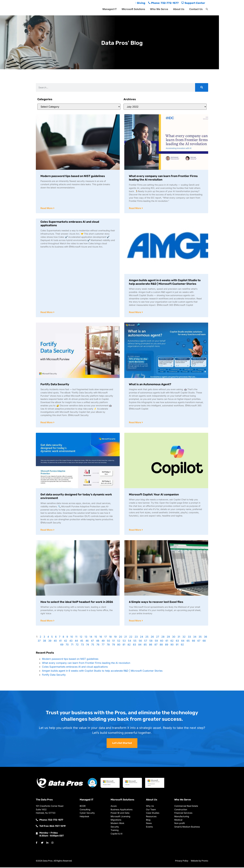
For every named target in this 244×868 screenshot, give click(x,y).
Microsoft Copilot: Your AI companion (154, 495)
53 (124, 641)
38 (44, 641)
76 (98, 645)
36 (206, 637)
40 (55, 641)
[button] (207, 9)
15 (96, 637)
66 (194, 641)
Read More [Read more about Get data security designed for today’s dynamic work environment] (47, 530)
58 (151, 641)
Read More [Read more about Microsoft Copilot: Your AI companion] (135, 530)
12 (81, 637)
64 (183, 641)
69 (62, 645)
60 (162, 641)
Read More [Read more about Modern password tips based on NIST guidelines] (47, 208)
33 (189, 637)
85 (145, 645)
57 (146, 641)
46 (87, 641)
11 (76, 637)
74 (88, 645)
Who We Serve (159, 9)
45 (82, 641)
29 (168, 637)
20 (120, 637)
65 (188, 641)
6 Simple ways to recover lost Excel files (156, 603)
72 (77, 645)
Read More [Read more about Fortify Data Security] (47, 423)
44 (76, 641)
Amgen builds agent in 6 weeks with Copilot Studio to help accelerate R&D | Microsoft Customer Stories (165, 282)
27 (158, 637)
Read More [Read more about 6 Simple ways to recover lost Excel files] (135, 621)
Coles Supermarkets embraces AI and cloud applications (75, 667)
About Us (179, 9)
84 (140, 645)
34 (195, 637)
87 (156, 645)
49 (103, 641)
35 (200, 637)
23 (136, 637)
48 (98, 641)
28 (163, 637)
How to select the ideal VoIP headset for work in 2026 (77, 603)
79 (113, 645)
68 (204, 641)
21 (126, 637)
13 (86, 637)
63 (177, 641)
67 (199, 641)
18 (110, 637)
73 (82, 645)
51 (114, 641)
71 (72, 645)
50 (108, 641)
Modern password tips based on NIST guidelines (73, 176)
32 (184, 637)
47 (92, 641)
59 (156, 641)
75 (93, 645)
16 (101, 637)
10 (72, 637)
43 (71, 641)
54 (130, 641)
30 (174, 637)
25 (147, 637)
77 (103, 645)
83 (134, 645)
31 (179, 637)
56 (140, 641)
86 (151, 645)
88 (161, 645)
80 (119, 645)
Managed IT (110, 9)
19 (115, 637)
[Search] (202, 87)
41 (60, 641)
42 (66, 641)
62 (172, 641)
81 (124, 645)
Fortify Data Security (55, 385)
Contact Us (196, 9)
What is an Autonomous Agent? (150, 385)
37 (39, 641)
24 (142, 637)
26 (152, 637)
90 (172, 645)
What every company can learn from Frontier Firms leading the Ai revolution (86, 664)
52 (119, 641)
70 (67, 645)
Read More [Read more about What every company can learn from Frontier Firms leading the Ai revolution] (135, 208)
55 (135, 641)
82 (129, 645)
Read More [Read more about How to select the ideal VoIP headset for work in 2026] (47, 621)
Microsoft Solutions (133, 9)
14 (91, 637)
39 (50, 641)
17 (106, 637)
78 (108, 645)
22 (131, 637)
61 (167, 641)
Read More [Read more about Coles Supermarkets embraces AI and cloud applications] (47, 312)
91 (177, 645)
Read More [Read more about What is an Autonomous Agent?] (135, 423)
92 (182, 645)
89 (167, 645)
